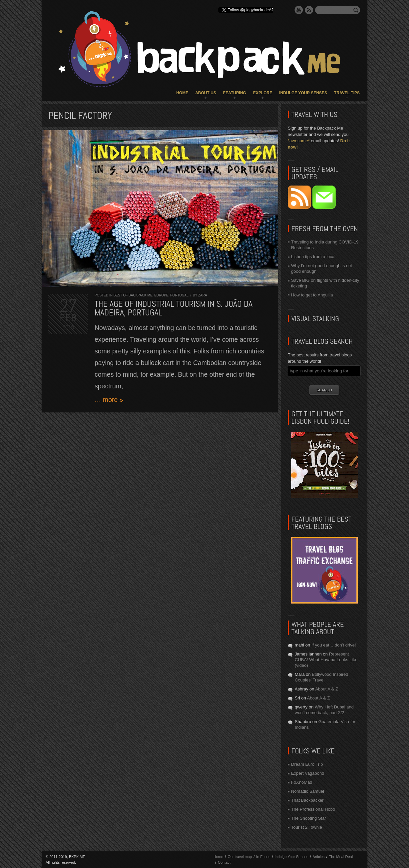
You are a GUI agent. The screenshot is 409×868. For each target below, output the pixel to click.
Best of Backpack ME (133, 295)
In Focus (263, 857)
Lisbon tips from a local (313, 257)
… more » (109, 400)
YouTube (299, 10)
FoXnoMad (302, 782)
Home (182, 93)
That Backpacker (307, 800)
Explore (263, 93)
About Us (206, 93)
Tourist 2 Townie (307, 827)
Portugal (179, 295)
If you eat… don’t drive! (334, 645)
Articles (318, 857)
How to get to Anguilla (312, 295)
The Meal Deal (341, 857)
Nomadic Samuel (308, 791)
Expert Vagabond (308, 773)
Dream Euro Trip (307, 764)
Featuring (235, 93)
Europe (161, 295)
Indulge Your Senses (303, 93)
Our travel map (240, 857)
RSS (309, 10)
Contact (224, 862)
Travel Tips (347, 93)
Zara (203, 295)
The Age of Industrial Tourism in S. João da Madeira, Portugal (174, 308)
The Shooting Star (309, 818)
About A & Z (327, 689)
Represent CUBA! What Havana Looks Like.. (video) (327, 660)
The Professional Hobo (313, 809)
